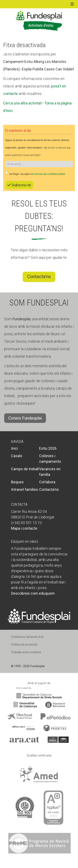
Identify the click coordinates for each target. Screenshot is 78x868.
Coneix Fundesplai (25, 418)
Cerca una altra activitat (22, 103)
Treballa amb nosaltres (26, 652)
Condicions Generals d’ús (27, 637)
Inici (14, 448)
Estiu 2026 (48, 448)
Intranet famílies (25, 489)
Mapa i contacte (24, 528)
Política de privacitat (24, 645)
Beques (17, 482)
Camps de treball (25, 469)
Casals (17, 456)
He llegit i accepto (35, 173)
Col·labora (47, 482)
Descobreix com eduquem (33, 593)
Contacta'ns (39, 277)
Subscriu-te (19, 185)
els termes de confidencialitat (48, 174)
